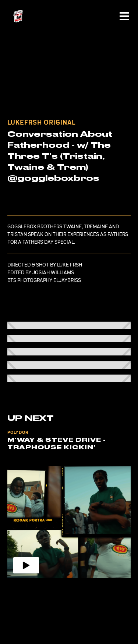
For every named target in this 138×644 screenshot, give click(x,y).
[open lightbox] (69, 325)
